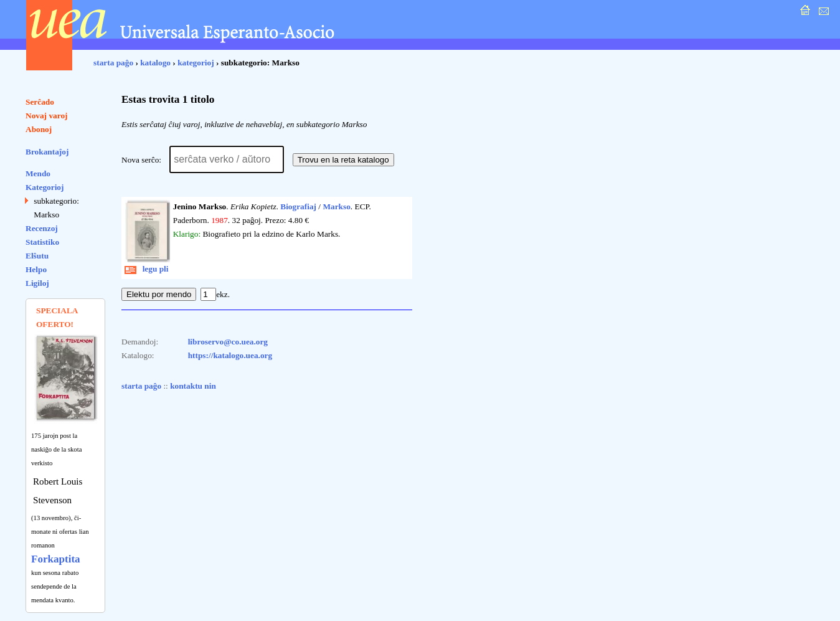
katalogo (155, 63)
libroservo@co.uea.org (228, 342)
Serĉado (40, 102)
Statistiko (42, 242)
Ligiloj (37, 283)
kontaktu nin (193, 386)
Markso (336, 206)
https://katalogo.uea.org (230, 355)
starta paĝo (113, 63)
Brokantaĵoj (47, 152)
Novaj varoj (47, 116)
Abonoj (39, 129)
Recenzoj (42, 228)
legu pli (147, 269)
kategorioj (196, 63)
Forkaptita (56, 559)
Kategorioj (45, 187)
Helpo (36, 269)
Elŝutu (37, 256)
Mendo (38, 173)
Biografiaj (298, 206)
